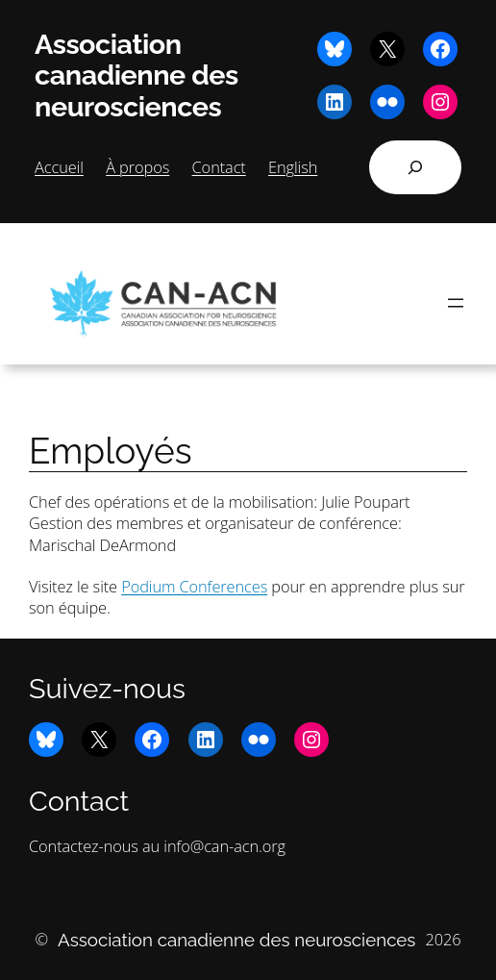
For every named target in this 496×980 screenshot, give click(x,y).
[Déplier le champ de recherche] (415, 167)
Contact (219, 167)
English (293, 167)
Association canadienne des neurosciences (136, 75)
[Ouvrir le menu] (456, 303)
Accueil (59, 167)
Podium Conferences (194, 586)
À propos (137, 167)
